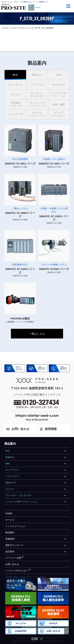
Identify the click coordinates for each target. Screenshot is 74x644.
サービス (10, 520)
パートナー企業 (13, 558)
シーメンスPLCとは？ (17, 571)
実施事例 (10, 539)
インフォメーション (16, 526)
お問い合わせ (12, 564)
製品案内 (10, 532)
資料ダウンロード (14, 545)
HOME (9, 513)
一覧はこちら (37, 334)
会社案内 (10, 552)
